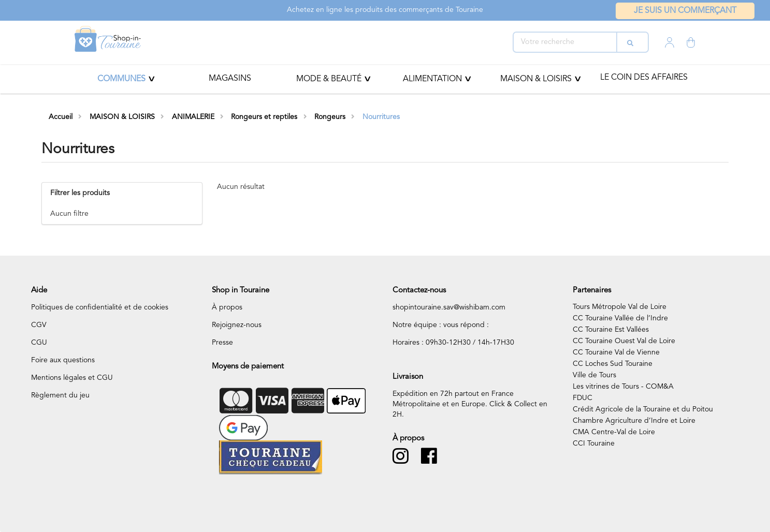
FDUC (583, 398)
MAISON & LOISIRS (536, 79)
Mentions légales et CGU (72, 378)
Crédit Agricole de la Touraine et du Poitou (643, 409)
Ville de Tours (594, 375)
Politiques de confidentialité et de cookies (100, 307)
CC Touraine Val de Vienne (616, 352)
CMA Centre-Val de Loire (614, 432)
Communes (121, 79)
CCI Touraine (594, 444)
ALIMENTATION (432, 79)
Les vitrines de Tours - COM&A (623, 387)
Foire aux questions (63, 360)
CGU (39, 343)
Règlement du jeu (60, 395)
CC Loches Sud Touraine (613, 364)
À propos (227, 307)
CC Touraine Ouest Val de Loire (624, 341)
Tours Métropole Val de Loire (620, 307)
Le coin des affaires (644, 78)
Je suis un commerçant (685, 11)
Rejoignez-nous (237, 325)
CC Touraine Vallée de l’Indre (620, 318)
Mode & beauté (329, 79)
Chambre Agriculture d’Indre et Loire (634, 421)
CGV (39, 325)
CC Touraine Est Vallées (611, 330)
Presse (222, 343)
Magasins (230, 79)
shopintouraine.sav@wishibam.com (449, 307)
